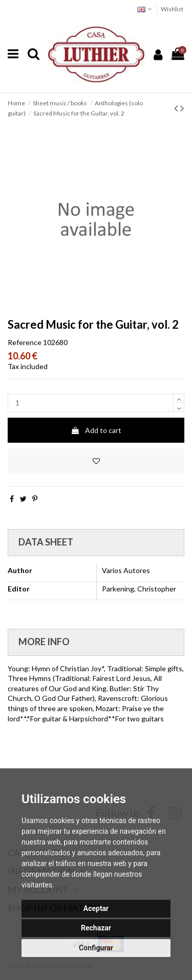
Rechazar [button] (96, 928)
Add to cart (96, 430)
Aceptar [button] (96, 908)
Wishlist (172, 9)
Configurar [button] (96, 948)
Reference (25, 342)
